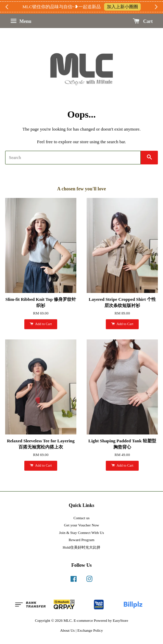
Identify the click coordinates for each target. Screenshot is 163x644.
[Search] (73, 158)
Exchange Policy (90, 630)
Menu (21, 21)
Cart (143, 21)
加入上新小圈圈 (122, 7)
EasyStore (120, 620)
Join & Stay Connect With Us (82, 533)
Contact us (82, 518)
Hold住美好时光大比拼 (81, 547)
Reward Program (81, 540)
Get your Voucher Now (81, 525)
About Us (68, 630)
